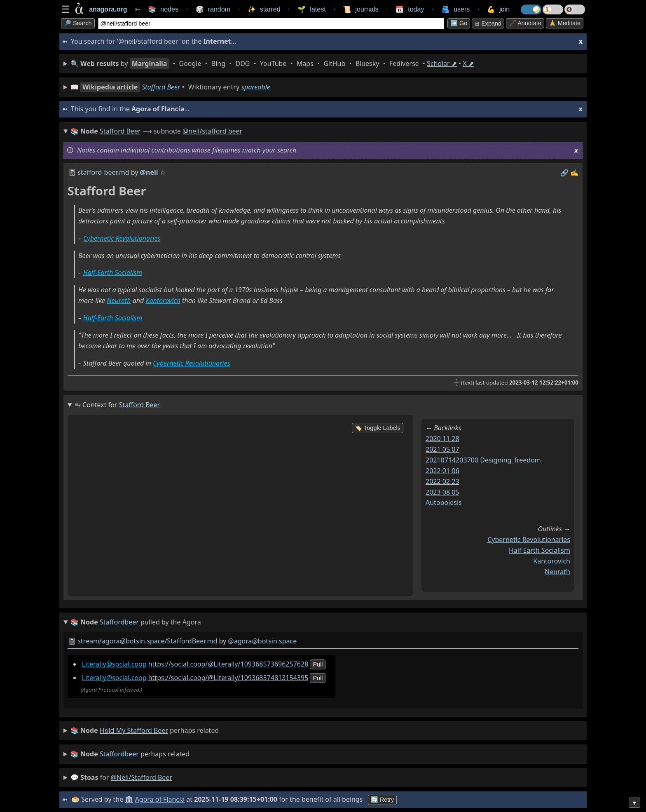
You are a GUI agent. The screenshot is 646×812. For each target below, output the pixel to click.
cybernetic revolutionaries (529, 540)
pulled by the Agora (136, 622)
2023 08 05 (442, 492)
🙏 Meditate (565, 23)
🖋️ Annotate (525, 23)
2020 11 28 (442, 439)
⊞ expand (488, 23)
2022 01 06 (442, 471)
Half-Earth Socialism (113, 272)
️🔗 (564, 173)
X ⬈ (468, 63)
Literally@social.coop (114, 664)
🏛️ (129, 799)
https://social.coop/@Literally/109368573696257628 (228, 664)
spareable (256, 87)
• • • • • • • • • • (272, 63)
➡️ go (459, 23)
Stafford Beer (161, 87)
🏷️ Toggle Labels (378, 428)
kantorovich (552, 561)
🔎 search (78, 23)
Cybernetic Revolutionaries (122, 238)
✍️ (574, 173)
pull (318, 664)
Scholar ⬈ (442, 63)
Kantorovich (163, 300)
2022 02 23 (442, 481)
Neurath (119, 300)
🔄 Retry (382, 800)
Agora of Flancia (160, 799)
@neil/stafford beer (212, 131)
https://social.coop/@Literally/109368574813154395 (228, 678)
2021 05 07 (442, 449)
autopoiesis (444, 502)
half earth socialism (540, 550)
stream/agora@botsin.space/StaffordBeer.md (147, 641)
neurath (557, 572)
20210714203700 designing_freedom (483, 460)
